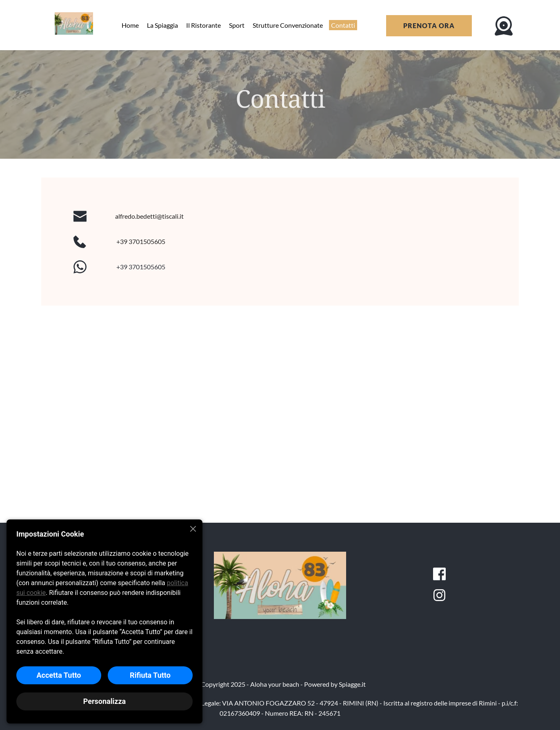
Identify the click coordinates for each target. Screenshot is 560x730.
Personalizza (104, 701)
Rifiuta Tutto (150, 675)
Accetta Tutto (59, 675)
